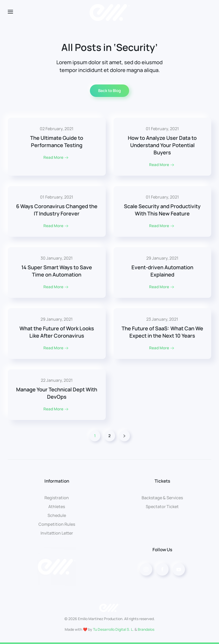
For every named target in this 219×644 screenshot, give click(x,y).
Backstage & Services (162, 498)
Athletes (57, 507)
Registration (57, 498)
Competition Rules (57, 524)
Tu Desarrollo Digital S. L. (113, 629)
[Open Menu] (10, 12)
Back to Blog (109, 91)
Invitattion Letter (57, 533)
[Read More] (57, 147)
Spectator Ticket (162, 507)
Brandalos (146, 629)
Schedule (57, 515)
